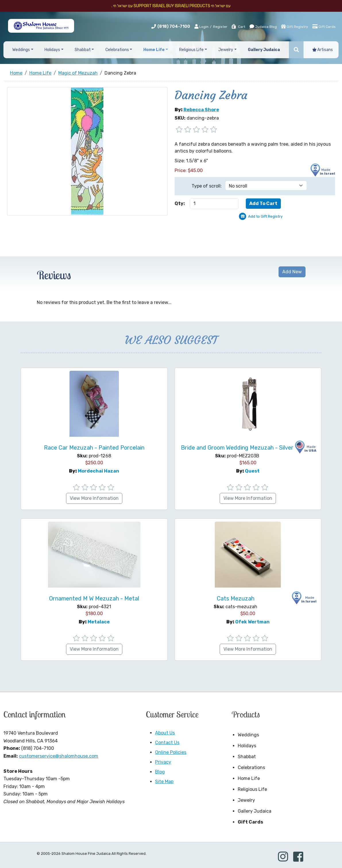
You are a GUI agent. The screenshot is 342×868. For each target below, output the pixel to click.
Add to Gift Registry (265, 216)
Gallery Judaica (255, 811)
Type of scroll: (207, 186)
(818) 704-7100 (174, 27)
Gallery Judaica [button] (264, 50)
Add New (292, 272)
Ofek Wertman (252, 622)
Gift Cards (324, 26)
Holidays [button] (52, 50)
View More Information (94, 498)
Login (201, 26)
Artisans (323, 50)
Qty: (180, 203)
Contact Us (167, 743)
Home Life (249, 778)
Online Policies (171, 752)
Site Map (164, 782)
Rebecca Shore (201, 110)
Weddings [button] (21, 50)
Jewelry (246, 800)
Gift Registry (295, 26)
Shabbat (247, 757)
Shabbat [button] (83, 50)
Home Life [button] (154, 50)
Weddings (248, 735)
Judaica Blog (263, 26)
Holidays (247, 746)
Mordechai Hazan (98, 471)
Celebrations (251, 767)
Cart (238, 27)
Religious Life (252, 789)
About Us (165, 733)
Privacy (163, 762)
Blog (160, 772)
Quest (252, 471)
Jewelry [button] (226, 50)
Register (220, 27)
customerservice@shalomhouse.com (59, 756)
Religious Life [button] (191, 50)
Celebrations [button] (117, 50)
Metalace (99, 622)
